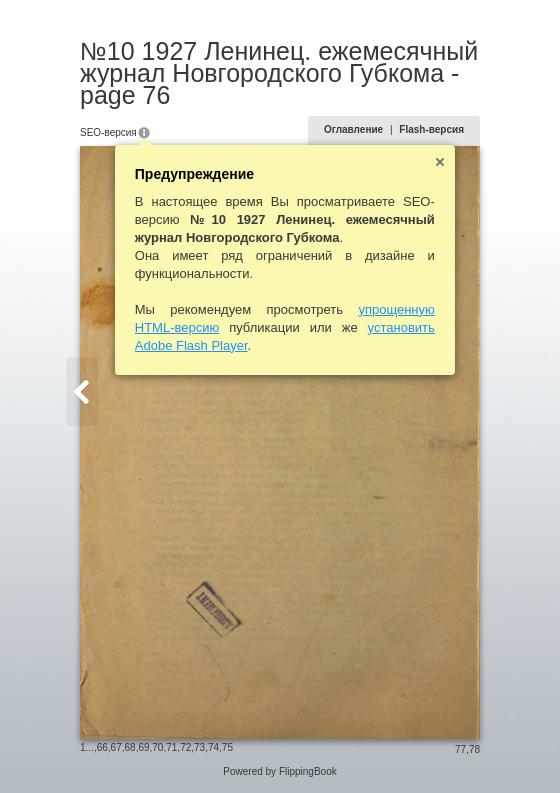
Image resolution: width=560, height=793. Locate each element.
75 (227, 747)
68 (130, 747)
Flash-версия (431, 129)
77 (460, 749)
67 (116, 747)
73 (199, 747)
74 (213, 747)
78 (474, 749)
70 (157, 747)
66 (102, 747)
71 (171, 747)
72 (185, 747)
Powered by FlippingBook (279, 771)
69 (143, 747)
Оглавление (353, 129)
